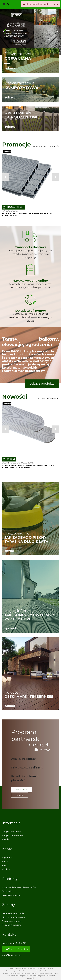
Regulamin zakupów (12, 925)
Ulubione (6, 869)
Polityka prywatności (12, 832)
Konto (5, 861)
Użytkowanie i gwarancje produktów (19, 887)
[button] (3, 32)
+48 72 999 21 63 (16, 949)
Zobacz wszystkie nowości (47, 398)
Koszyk (5, 865)
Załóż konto (21, 790)
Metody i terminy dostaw (14, 917)
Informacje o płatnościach (14, 913)
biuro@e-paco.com (11, 955)
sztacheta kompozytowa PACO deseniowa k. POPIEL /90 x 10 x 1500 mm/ (28, 466)
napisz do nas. (43, 287)
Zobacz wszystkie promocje (46, 146)
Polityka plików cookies (13, 835)
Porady (5, 839)
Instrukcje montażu (11, 895)
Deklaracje (7, 891)
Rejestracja (7, 857)
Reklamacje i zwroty (11, 921)
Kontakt (20, 795)
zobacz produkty (42, 384)
